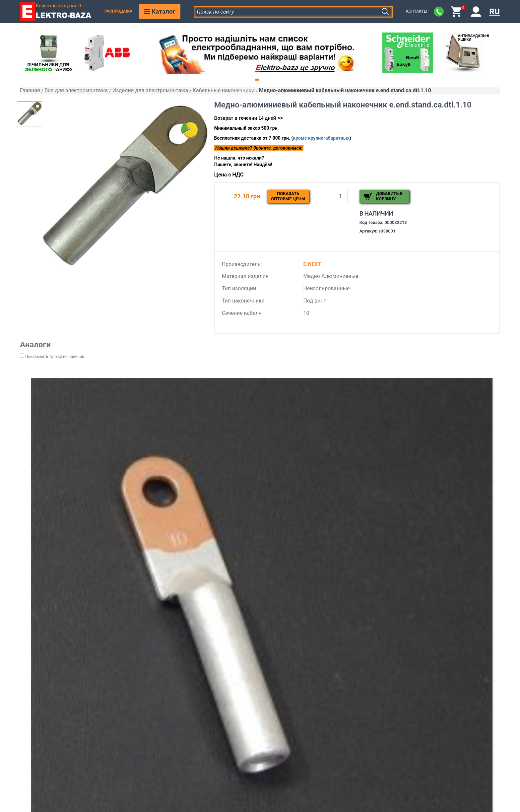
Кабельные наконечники (224, 90)
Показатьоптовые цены (288, 196)
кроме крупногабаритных (321, 138)
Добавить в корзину (389, 196)
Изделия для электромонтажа (150, 90)
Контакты (417, 11)
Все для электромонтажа (76, 90)
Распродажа (118, 11)
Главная (30, 90)
